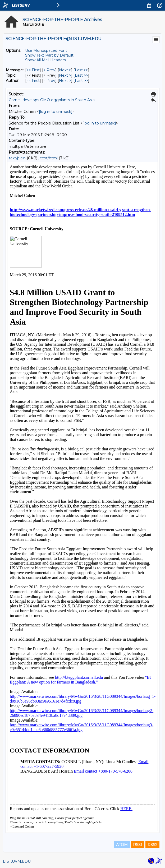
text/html (49, 158)
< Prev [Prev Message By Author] (49, 81)
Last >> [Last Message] (81, 70)
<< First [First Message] (33, 70)
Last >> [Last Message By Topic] (81, 75)
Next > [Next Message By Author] (65, 81)
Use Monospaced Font (46, 50)
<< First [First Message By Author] (33, 81)
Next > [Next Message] (65, 70)
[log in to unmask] (56, 112)
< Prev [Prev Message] (49, 70)
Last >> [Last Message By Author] (81, 81)
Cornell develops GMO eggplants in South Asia (52, 100)
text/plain (17, 158)
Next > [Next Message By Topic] (65, 75)
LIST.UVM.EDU (17, 861)
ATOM (122, 845)
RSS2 (152, 845)
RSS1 (138, 845)
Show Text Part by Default (49, 55)
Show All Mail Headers (45, 60)
